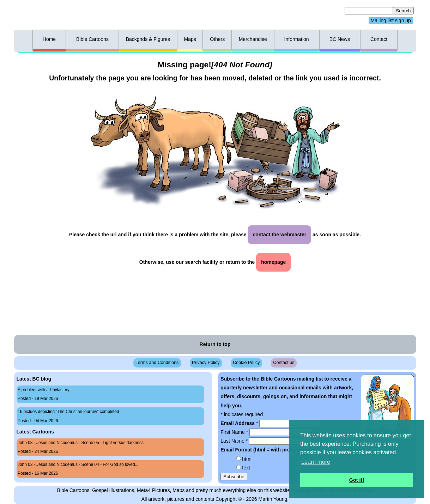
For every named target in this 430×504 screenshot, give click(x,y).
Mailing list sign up (391, 21)
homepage (273, 262)
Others (217, 39)
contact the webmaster (279, 235)
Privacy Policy (206, 363)
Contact (379, 39)
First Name (235, 432)
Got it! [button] (357, 480)
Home (49, 39)
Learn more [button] (316, 462)
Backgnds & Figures (148, 39)
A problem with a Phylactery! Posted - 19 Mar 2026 (44, 394)
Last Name (235, 441)
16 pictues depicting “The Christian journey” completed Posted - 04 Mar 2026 (68, 416)
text (246, 468)
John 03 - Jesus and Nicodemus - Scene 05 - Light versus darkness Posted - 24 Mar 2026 (81, 447)
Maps (190, 39)
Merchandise (253, 39)
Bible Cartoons (92, 39)
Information (297, 39)
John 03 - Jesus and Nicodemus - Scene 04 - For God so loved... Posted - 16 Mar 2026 (78, 469)
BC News (340, 39)
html (247, 459)
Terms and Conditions (157, 363)
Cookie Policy (246, 363)
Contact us (284, 363)
